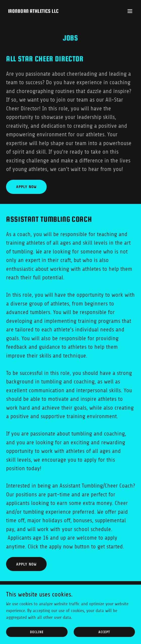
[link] (33, 11)
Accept (104, 632)
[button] (130, 11)
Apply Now (26, 187)
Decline (37, 632)
